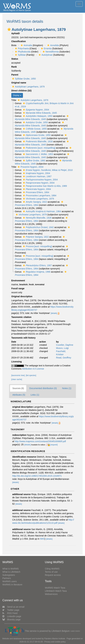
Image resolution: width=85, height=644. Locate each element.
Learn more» (75, 631)
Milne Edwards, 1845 (39, 113)
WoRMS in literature (12, 585)
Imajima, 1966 (36, 272)
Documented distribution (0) (43, 388)
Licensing (16, 362)
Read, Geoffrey (64, 358)
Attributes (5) (19, 395)
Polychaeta (21, 48)
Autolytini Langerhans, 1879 (33, 100)
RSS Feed (10, 613)
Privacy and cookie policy (55, 642)
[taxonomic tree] (18, 375)
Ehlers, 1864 (36, 192)
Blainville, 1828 (37, 218)
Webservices (51, 594)
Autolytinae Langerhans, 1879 (28, 87)
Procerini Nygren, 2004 (30, 167)
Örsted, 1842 (38, 227)
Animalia (26, 45)
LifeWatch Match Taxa (56, 591)
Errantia (46, 48)
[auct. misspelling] (39, 148)
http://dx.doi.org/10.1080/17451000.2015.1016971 (37, 476)
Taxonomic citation (21, 317)
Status (15, 59)
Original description (22, 296)
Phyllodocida (22, 52)
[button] (9, 29)
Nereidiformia (50, 52)
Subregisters (9, 575)
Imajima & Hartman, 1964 (42, 211)
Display (17, 95)
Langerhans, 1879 (38, 199)
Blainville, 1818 (37, 141)
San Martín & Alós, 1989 (44, 186)
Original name (19, 83)
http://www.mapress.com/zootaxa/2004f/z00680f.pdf (40, 441)
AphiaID (16, 33)
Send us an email (13, 607)
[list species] (31, 375)
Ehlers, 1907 (37, 265)
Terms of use (51, 572)
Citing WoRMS (52, 569)
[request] (54, 445)
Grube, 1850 (35, 122)
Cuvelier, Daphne (65, 345)
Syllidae (20, 55)
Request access (53, 575)
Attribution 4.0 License (33, 369)
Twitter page (11, 610)
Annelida (53, 45)
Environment (18, 281)
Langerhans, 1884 (39, 195)
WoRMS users (10, 581)
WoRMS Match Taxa (55, 588)
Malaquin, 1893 (37, 116)
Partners (7, 578)
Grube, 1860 (34, 161)
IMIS (42, 539)
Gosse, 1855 (34, 129)
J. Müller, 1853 (38, 154)
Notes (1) (67, 388)
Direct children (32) (21, 91)
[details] (54, 313)
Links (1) (35, 395)
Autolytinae (45, 55)
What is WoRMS (11, 569)
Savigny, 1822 (35, 202)
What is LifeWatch (11, 572)
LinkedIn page (12, 616)
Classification (19, 41)
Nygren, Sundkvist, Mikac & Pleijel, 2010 (47, 170)
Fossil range (18, 288)
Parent (15, 75)
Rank (14, 67)
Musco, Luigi (62, 348)
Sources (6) (18, 388)
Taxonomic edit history (23, 338)
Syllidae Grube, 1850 (24, 79)
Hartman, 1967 (37, 176)
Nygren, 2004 (36, 110)
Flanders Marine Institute (55, 639)
